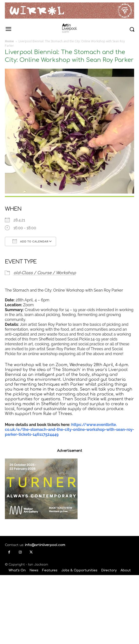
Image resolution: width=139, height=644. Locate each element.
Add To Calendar (30, 241)
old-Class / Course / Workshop (45, 273)
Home (9, 41)
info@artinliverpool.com (45, 545)
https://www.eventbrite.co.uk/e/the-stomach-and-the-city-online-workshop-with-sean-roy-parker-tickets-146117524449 (69, 430)
